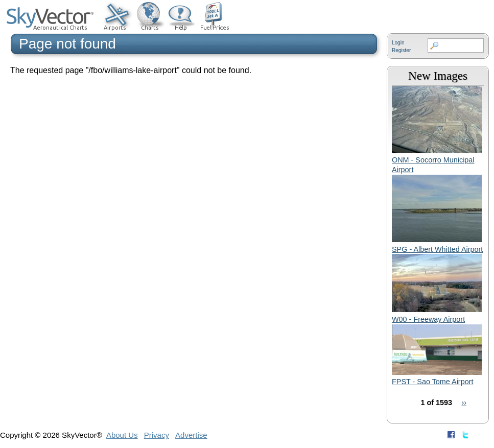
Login (398, 43)
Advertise (191, 435)
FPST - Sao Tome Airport (432, 382)
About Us (122, 435)
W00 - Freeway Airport (428, 319)
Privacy (157, 435)
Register (401, 50)
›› (464, 403)
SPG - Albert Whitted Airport (437, 249)
